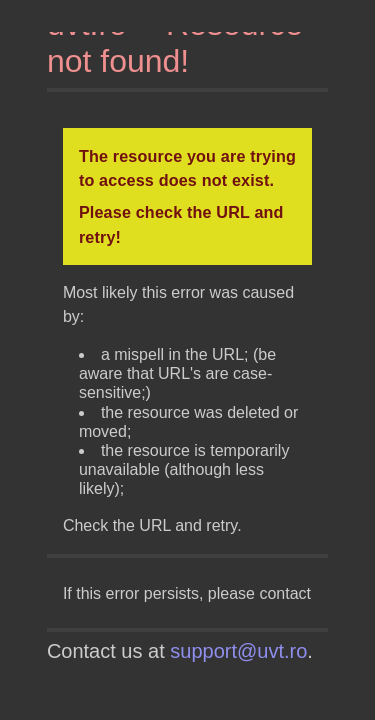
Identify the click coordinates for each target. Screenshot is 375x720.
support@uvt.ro (238, 651)
